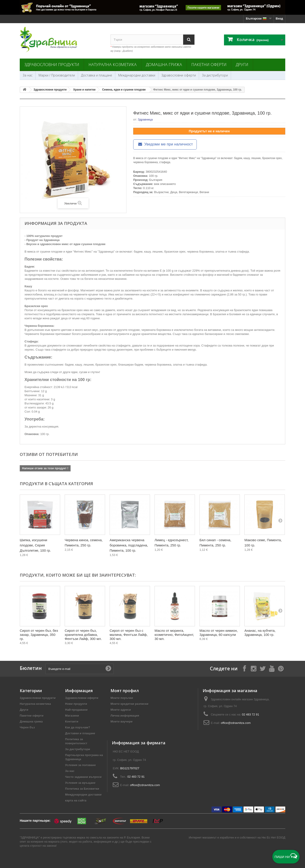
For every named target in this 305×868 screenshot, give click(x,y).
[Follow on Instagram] (253, 668)
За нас (28, 75)
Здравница (145, 119)
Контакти (72, 722)
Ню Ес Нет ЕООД (273, 837)
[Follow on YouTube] (272, 668)
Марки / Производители (57, 75)
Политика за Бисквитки (82, 789)
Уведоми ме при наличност (165, 144)
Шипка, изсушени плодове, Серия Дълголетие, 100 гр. (35, 545)
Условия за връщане (80, 783)
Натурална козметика (113, 64)
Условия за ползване (80, 765)
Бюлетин (31, 668)
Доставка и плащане (97, 75)
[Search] (189, 40)
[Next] (280, 520)
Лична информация (125, 716)
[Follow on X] (263, 668)
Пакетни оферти (209, 64)
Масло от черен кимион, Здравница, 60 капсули (219, 633)
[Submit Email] (108, 669)
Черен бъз (27, 727)
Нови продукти (76, 704)
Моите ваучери (122, 722)
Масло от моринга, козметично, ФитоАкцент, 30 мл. (174, 635)
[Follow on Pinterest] (281, 668)
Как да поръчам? (78, 727)
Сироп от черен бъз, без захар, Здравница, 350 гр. (39, 635)
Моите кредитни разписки (129, 704)
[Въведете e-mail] (79, 669)
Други (242, 64)
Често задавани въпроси (83, 777)
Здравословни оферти (179, 75)
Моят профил (125, 691)
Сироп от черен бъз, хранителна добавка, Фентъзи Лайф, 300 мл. (83, 635)
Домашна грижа (164, 64)
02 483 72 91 (251, 714)
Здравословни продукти (52, 64)
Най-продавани (76, 710)
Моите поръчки (122, 698)
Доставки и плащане (80, 733)
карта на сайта (76, 800)
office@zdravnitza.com (236, 723)
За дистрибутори (215, 75)
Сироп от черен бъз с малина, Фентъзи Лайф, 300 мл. (129, 635)
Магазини (72, 716)
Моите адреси (121, 710)
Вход (279, 18)
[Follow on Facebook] (244, 668)
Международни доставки (137, 75)
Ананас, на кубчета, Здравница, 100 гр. (260, 633)
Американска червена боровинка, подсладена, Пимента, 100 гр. (129, 545)
